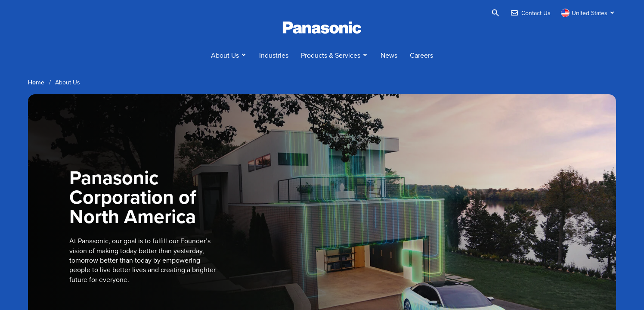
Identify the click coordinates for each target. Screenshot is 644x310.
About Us (225, 55)
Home (36, 82)
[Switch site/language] (588, 13)
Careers (421, 55)
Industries (274, 55)
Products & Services (331, 55)
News (389, 55)
